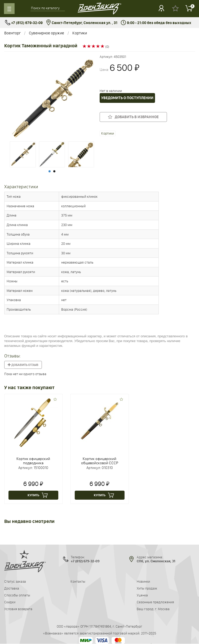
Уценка (142, 595)
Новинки (143, 581)
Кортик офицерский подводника (33, 461)
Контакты (78, 581)
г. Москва (162, 609)
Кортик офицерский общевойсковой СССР (100, 461)
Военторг (12, 33)
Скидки (10, 602)
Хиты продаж (147, 588)
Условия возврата (18, 609)
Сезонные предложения (155, 602)
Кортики (80, 33)
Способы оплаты (17, 595)
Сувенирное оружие (47, 33)
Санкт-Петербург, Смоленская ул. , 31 (82, 23)
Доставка (12, 588)
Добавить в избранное (133, 117)
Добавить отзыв (23, 365)
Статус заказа (15, 581)
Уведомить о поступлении (127, 98)
